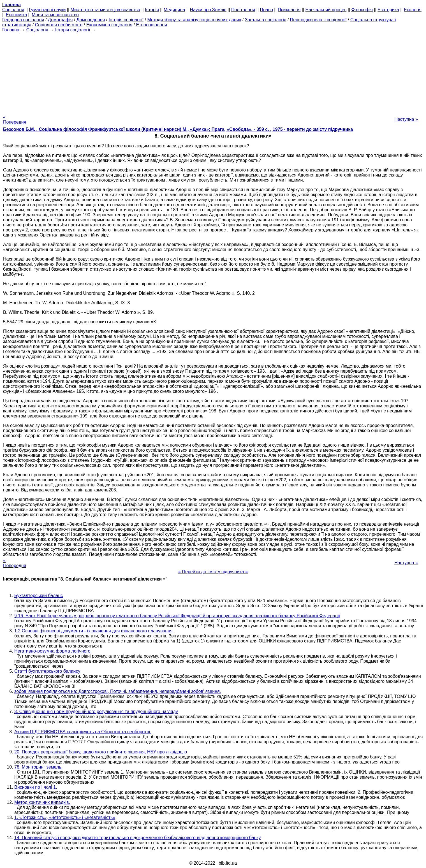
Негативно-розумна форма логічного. (53, 651)
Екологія (413, 10)
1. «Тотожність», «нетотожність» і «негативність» (65, 817)
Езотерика (388, 10)
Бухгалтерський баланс (39, 596)
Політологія (243, 10)
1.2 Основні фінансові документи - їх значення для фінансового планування (93, 631)
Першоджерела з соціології (318, 20)
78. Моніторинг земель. (38, 767)
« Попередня (15, 119)
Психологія (289, 10)
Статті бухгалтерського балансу (47, 671)
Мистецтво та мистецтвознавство (105, 10)
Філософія (362, 10)
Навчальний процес (326, 10)
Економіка (16, 15)
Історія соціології (126, 20)
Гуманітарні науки (47, 10)
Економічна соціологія (109, 25)
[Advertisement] (213, 72)
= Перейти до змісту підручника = (213, 572)
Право (266, 10)
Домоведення (91, 20)
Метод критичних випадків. (42, 802)
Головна (11, 30)
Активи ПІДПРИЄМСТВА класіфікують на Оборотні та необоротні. (83, 732)
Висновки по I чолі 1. (36, 787)
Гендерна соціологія (23, 20)
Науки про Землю (208, 10)
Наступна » (406, 119)
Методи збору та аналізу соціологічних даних (194, 20)
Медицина (174, 10)
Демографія (60, 20)
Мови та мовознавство (55, 15)
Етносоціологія (151, 25)
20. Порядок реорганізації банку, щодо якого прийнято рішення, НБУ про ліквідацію (101, 752)
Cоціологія (13, 10)
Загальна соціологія (266, 20)
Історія (152, 10)
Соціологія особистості (59, 25)
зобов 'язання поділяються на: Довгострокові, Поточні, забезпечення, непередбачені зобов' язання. (118, 691)
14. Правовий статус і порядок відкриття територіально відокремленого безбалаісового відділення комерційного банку (138, 838)
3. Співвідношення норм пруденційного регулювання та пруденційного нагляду (96, 712)
